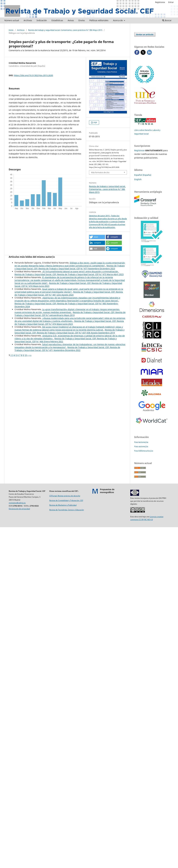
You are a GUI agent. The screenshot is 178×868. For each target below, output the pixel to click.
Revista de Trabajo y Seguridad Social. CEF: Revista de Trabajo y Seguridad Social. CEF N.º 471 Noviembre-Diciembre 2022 (67, 349)
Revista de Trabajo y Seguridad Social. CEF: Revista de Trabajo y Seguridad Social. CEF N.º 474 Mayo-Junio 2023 (69, 323)
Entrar (171, 2)
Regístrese (139, 150)
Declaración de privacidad (19, 509)
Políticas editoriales (99, 20)
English (138, 179)
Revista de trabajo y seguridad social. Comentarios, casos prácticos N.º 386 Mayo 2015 (65, 30)
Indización (42, 20)
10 (26, 355)
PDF (95, 123)
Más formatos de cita (100, 172)
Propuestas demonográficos (107, 491)
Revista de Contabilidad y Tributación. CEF (66, 500)
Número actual (12, 20)
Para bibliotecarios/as (144, 451)
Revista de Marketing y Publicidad (63, 505)
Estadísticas (57, 20)
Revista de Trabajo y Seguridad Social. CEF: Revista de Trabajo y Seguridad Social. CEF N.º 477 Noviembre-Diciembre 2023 (70, 267)
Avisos (71, 20)
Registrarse (160, 2)
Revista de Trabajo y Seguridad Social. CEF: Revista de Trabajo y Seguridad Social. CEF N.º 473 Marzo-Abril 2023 (69, 274)
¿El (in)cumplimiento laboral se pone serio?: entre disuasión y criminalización (80, 271)
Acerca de (118, 20)
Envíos (82, 20)
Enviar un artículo (145, 34)
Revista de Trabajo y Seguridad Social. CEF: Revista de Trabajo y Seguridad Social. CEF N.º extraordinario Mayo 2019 (70, 314)
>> (30, 355)
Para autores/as (141, 446)
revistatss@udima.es (17, 503)
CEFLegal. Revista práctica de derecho (65, 496)
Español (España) (143, 175)
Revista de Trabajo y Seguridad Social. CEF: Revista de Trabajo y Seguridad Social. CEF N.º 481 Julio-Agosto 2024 (69, 293)
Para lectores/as (141, 442)
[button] (97, 237)
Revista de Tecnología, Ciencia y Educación (67, 510)
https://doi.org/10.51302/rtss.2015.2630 (33, 75)
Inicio (11, 30)
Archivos (28, 20)
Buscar (167, 20)
